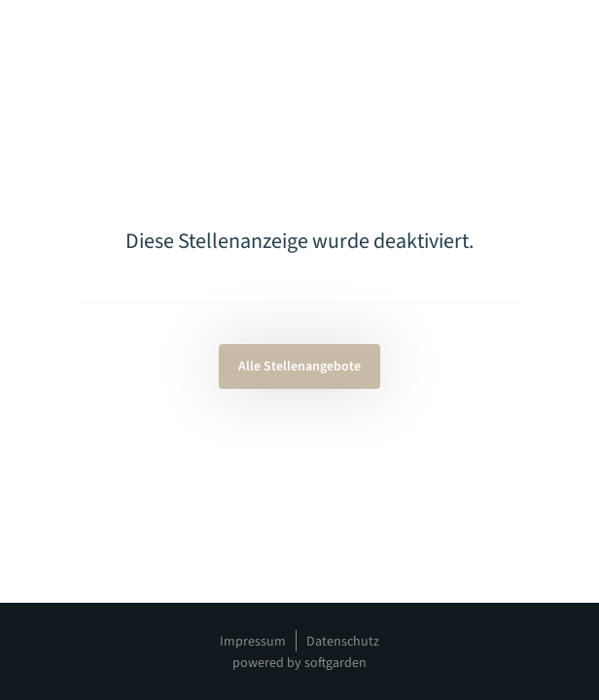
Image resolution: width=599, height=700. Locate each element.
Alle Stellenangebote (299, 367)
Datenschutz (343, 642)
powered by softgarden (299, 663)
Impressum (253, 642)
